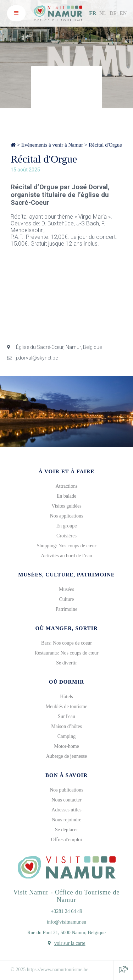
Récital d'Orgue (105, 145)
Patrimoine (66, 609)
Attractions (66, 486)
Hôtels (66, 697)
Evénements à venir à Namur (52, 145)
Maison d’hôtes (66, 726)
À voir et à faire (67, 471)
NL (103, 13)
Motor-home (66, 746)
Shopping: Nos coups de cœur (67, 546)
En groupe (67, 526)
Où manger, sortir (66, 628)
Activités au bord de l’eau (66, 556)
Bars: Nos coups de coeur (66, 643)
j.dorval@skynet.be (32, 358)
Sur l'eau (66, 716)
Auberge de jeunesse (67, 756)
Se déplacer (66, 830)
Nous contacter (66, 800)
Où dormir (66, 682)
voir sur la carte (70, 943)
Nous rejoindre (67, 820)
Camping (66, 736)
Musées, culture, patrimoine (66, 575)
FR (93, 13)
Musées (66, 589)
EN (123, 13)
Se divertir (66, 663)
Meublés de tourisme (66, 707)
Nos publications (66, 790)
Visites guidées (66, 506)
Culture (67, 599)
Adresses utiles (66, 810)
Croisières (66, 536)
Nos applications (67, 516)
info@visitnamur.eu (66, 922)
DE (113, 13)
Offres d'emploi (66, 840)
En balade (67, 496)
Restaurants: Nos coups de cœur (67, 653)
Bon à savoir (66, 775)
